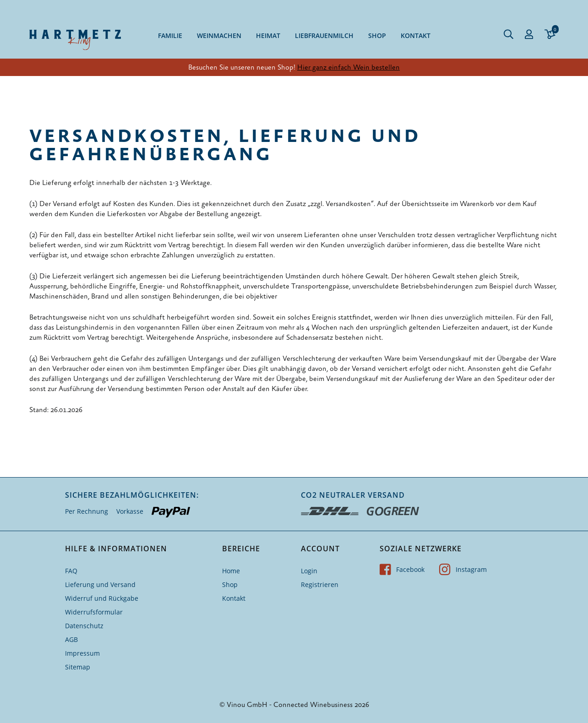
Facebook (402, 569)
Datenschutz (84, 626)
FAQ (71, 571)
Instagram (463, 569)
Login (309, 571)
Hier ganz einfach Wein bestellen (348, 67)
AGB (71, 639)
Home (231, 571)
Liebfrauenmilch (324, 35)
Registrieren (320, 584)
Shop (377, 35)
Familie (170, 35)
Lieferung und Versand (100, 584)
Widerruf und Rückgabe (102, 598)
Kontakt (416, 35)
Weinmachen (219, 35)
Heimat (268, 35)
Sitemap (78, 667)
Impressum (82, 653)
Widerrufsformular (94, 612)
